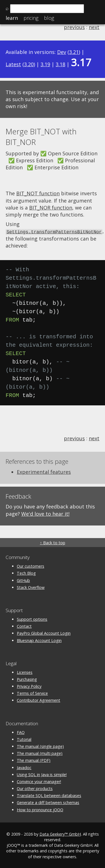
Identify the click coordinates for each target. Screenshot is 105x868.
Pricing (31, 18)
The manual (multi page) (40, 753)
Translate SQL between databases (49, 795)
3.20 (29, 64)
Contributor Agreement (39, 700)
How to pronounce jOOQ (40, 809)
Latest (13, 64)
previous (74, 27)
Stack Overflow (31, 587)
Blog (49, 18)
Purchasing (27, 679)
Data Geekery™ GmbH (60, 833)
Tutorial (24, 739)
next (94, 27)
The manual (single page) (40, 746)
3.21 (74, 52)
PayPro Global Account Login (44, 633)
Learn (12, 18)
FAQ (21, 732)
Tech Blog (26, 573)
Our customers (31, 566)
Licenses (25, 672)
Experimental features (44, 472)
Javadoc (24, 767)
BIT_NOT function (38, 193)
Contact (24, 626)
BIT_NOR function (51, 208)
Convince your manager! (39, 781)
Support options (32, 619)
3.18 (60, 64)
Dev (62, 52)
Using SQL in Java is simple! (42, 774)
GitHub (23, 580)
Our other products (35, 788)
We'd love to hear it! (45, 513)
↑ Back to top (52, 542)
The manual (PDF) (34, 760)
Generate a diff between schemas (48, 802)
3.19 (45, 64)
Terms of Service (32, 693)
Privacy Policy (29, 686)
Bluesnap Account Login (39, 640)
